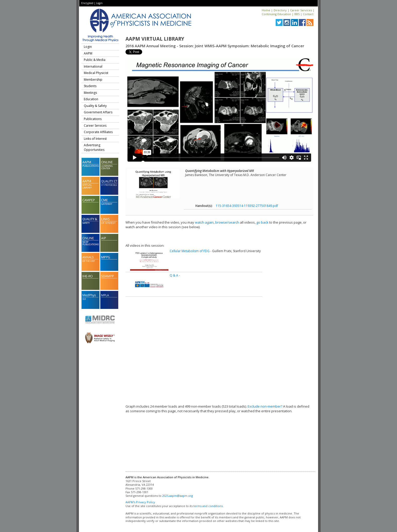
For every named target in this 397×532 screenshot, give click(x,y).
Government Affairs (98, 112)
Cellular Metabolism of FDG (190, 251)
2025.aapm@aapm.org (178, 496)
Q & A (174, 275)
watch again (204, 222)
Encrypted (87, 3)
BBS (297, 14)
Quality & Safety (95, 106)
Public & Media (95, 60)
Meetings (90, 93)
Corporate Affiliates (98, 132)
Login (99, 3)
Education (91, 99)
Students (90, 86)
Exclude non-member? (265, 406)
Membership (93, 80)
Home (266, 10)
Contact (308, 14)
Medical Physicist (96, 73)
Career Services (301, 10)
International (93, 66)
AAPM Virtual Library (155, 39)
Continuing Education (276, 14)
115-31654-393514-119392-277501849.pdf (247, 206)
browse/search (227, 222)
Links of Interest (95, 139)
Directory (280, 10)
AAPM (88, 53)
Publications (93, 119)
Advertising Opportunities (94, 147)
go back (262, 222)
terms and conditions (208, 506)
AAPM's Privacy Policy (140, 502)
